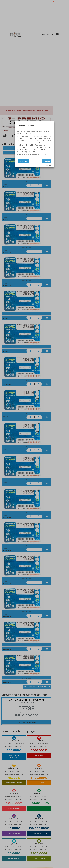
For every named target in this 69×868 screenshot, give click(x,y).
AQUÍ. (45, 155)
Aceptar (47, 161)
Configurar (48, 165)
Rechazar (24, 161)
